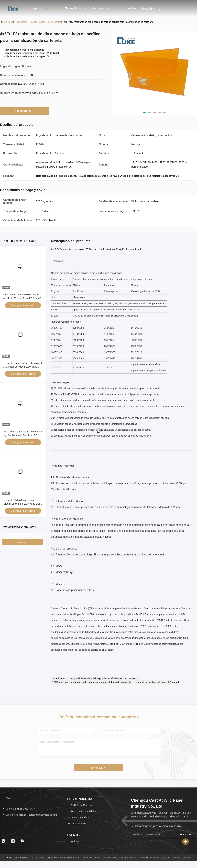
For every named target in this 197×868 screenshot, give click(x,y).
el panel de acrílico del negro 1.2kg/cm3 (157, 682)
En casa (9, 22)
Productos (52, 8)
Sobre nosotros (75, 8)
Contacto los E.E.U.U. (101, 10)
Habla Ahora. (25, 111)
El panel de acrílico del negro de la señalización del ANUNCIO (105, 678)
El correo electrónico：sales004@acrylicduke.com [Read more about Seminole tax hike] (30, 815)
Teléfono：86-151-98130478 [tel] (18, 809)
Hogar (35, 8)
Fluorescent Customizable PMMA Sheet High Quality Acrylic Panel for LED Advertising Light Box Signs (23, 435)
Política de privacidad (17, 858)
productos (21, 22)
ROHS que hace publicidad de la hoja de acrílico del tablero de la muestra (92, 682)
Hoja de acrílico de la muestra (45, 22)
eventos (131, 8)
